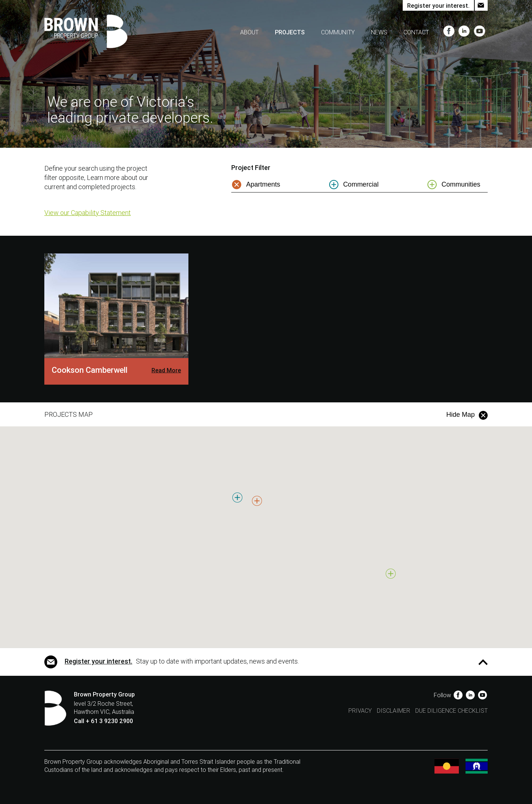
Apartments (263, 184)
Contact (416, 32)
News (379, 32)
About (249, 32)
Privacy (360, 711)
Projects (290, 32)
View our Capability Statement (88, 213)
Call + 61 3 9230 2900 (103, 721)
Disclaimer (393, 711)
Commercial (361, 184)
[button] (253, 516)
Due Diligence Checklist (451, 711)
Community (338, 32)
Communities (461, 184)
